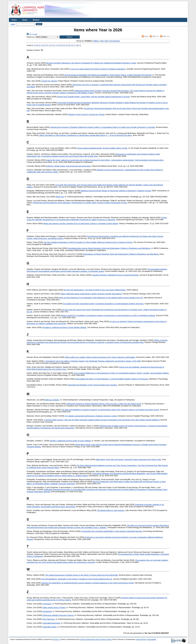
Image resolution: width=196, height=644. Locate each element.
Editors (96, 41)
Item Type (104, 41)
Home (14, 20)
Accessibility (152, 639)
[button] (70, 37)
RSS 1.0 (154, 36)
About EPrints (141, 639)
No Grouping (115, 41)
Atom (145, 36)
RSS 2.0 (164, 36)
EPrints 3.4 (57, 639)
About (25, 20)
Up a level (32, 34)
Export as (31, 37)
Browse (36, 20)
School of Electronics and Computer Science (96, 639)
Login (13, 24)
